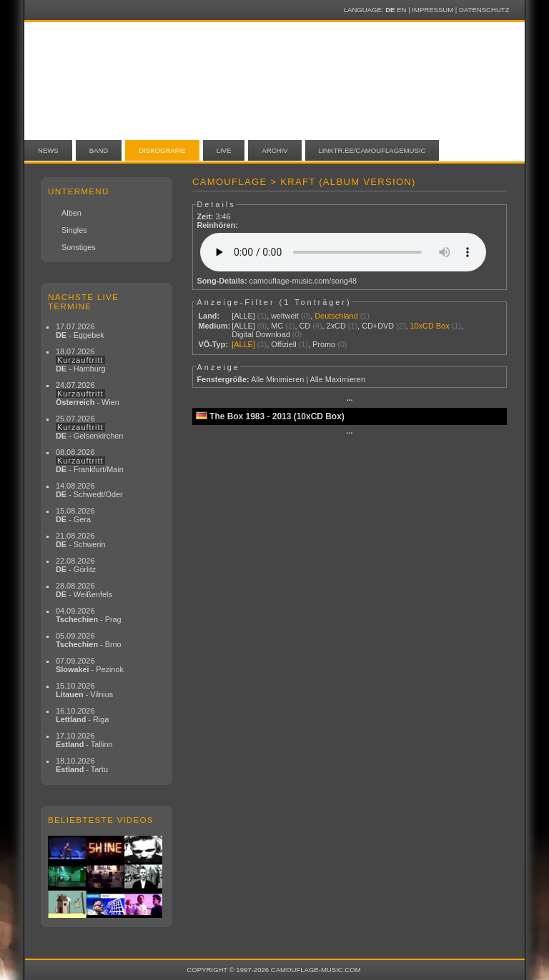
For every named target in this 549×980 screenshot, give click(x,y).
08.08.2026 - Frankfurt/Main (90, 461)
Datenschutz (484, 10)
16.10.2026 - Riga (82, 715)
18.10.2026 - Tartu (82, 765)
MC (277, 326)
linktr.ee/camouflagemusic (372, 150)
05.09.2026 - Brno (89, 640)
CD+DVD (378, 326)
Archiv (274, 150)
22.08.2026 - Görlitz (76, 565)
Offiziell (283, 344)
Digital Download (261, 334)
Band (99, 150)
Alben (71, 213)
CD (305, 326)
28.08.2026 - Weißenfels (84, 590)
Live (224, 150)
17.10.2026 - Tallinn (84, 740)
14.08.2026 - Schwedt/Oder (89, 490)
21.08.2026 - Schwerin (81, 540)
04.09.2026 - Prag (89, 615)
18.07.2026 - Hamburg (81, 360)
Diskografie (162, 150)
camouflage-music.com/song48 (303, 281)
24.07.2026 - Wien (88, 394)
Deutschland (336, 316)
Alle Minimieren (277, 379)
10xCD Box (430, 326)
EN (401, 10)
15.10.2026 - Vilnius (84, 690)
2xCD (336, 326)
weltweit (285, 316)
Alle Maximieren (338, 379)
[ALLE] (243, 316)
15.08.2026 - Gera (75, 515)
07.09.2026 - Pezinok (90, 665)
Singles (74, 230)
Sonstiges (79, 247)
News (48, 150)
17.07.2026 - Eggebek (80, 331)
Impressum (432, 10)
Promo (324, 344)
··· (349, 400)
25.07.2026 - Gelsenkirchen (89, 427)
